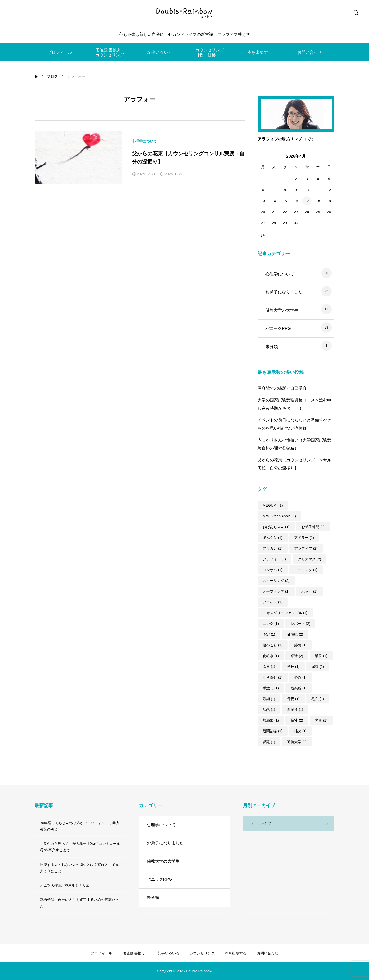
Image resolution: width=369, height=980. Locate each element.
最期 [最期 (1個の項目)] (269, 699)
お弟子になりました (284, 292)
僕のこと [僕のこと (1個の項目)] (273, 645)
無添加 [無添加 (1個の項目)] (271, 720)
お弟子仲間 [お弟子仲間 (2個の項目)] (313, 527)
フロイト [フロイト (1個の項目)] (273, 602)
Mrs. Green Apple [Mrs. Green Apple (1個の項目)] (279, 516)
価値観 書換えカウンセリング (110, 52)
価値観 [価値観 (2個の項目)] (295, 634)
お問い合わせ (310, 52)
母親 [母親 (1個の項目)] (293, 699)
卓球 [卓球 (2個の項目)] (297, 656)
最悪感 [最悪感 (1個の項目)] (299, 688)
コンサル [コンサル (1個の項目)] (273, 570)
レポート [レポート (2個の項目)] (300, 624)
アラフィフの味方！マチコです (286, 139)
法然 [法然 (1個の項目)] (269, 710)
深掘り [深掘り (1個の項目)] (295, 710)
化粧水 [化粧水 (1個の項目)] (271, 656)
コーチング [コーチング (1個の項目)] (306, 570)
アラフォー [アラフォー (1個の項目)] (274, 559)
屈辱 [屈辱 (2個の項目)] (318, 667)
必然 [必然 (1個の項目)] (300, 677)
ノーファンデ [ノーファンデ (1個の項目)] (276, 591)
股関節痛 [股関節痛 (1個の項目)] (273, 731)
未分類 (272, 347)
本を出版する (260, 52)
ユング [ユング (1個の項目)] (271, 624)
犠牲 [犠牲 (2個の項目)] (297, 720)
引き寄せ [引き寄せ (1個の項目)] (273, 677)
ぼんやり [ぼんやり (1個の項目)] (273, 538)
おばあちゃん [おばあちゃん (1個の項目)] (276, 527)
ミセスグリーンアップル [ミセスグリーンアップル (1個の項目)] (285, 613)
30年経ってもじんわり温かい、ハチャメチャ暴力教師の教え (80, 826)
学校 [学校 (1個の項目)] (293, 667)
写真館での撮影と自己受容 (282, 388)
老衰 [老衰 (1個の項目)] (321, 720)
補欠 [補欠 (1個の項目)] (300, 731)
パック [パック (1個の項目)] (309, 591)
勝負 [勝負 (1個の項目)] (300, 645)
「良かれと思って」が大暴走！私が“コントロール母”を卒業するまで (80, 847)
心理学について (145, 141)
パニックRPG (278, 328)
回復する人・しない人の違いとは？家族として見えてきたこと (79, 868)
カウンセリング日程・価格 (210, 52)
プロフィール (60, 52)
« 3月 (262, 235)
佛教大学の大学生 (282, 310)
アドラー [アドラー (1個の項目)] (304, 538)
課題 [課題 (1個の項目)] (269, 742)
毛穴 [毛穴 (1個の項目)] (318, 699)
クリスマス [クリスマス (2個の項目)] (309, 559)
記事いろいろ (160, 52)
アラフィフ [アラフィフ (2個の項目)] (306, 548)
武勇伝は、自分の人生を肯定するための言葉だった (79, 903)
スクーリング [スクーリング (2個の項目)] (276, 581)
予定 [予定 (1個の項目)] (269, 634)
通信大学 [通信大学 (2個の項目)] (297, 742)
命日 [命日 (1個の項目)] (269, 667)
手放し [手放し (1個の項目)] (271, 688)
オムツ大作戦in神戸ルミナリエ (65, 885)
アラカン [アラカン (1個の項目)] (273, 548)
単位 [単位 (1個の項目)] (321, 656)
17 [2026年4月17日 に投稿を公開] (307, 201)
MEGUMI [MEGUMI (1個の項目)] (273, 505)
